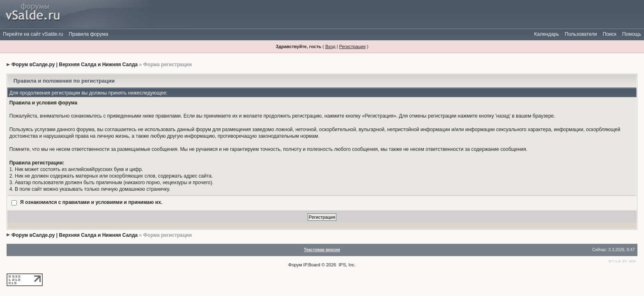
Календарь (546, 34)
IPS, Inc (347, 265)
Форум (295, 265)
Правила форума (88, 34)
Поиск (609, 34)
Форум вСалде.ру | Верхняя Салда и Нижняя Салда (75, 65)
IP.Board (312, 265)
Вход (330, 46)
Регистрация (352, 46)
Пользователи (581, 34)
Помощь (632, 34)
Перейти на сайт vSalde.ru (33, 34)
